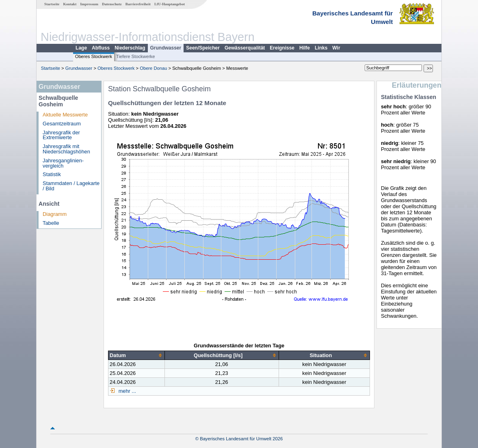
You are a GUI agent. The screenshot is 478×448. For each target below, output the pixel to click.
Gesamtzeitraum (62, 124)
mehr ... (127, 391)
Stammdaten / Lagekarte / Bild (71, 186)
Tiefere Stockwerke (135, 56)
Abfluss (101, 48)
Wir (336, 48)
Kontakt (70, 4)
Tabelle (51, 223)
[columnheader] (137, 355)
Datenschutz (112, 4)
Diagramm (55, 214)
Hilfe (305, 48)
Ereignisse (282, 48)
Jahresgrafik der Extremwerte (61, 135)
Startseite (52, 4)
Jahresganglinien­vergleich (63, 163)
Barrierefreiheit (138, 4)
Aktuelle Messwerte (65, 115)
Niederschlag (130, 48)
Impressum (89, 4)
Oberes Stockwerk (94, 56)
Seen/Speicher (203, 48)
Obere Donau (153, 68)
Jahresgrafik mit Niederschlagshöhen (66, 149)
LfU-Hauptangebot (170, 4)
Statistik (52, 174)
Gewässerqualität (245, 48)
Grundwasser (166, 48)
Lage (81, 48)
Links (321, 48)
